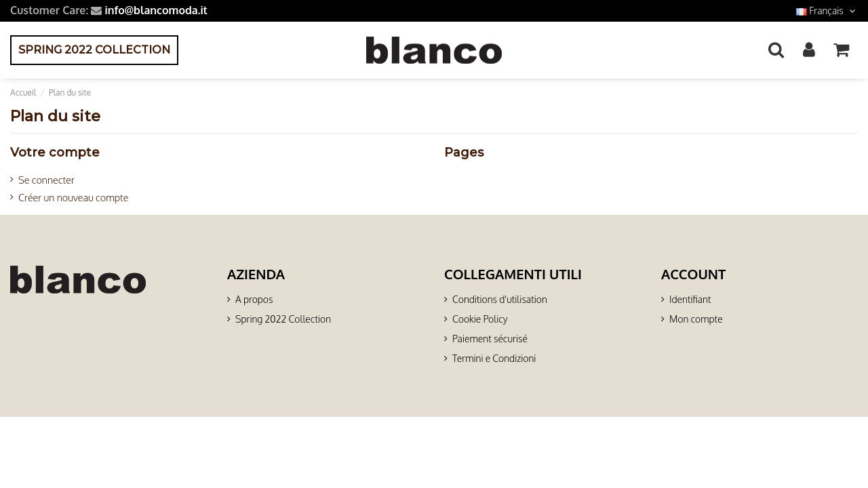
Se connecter (46, 180)
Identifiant (690, 299)
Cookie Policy (480, 319)
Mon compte (696, 319)
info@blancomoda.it (156, 10)
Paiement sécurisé (490, 339)
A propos (254, 299)
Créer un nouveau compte (74, 197)
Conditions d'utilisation (500, 299)
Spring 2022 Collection (283, 319)
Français (827, 11)
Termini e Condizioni (494, 358)
